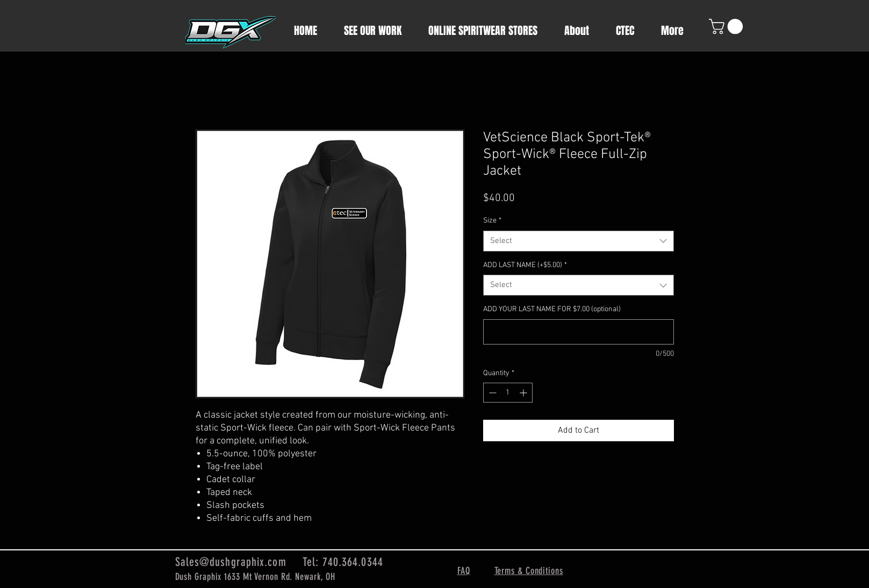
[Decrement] (491, 393)
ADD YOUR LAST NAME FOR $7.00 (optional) (552, 309)
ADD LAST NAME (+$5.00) (525, 265)
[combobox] (579, 241)
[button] (728, 27)
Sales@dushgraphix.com (231, 562)
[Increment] (524, 393)
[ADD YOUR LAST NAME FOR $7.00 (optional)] (579, 332)
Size (492, 221)
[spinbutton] (508, 393)
